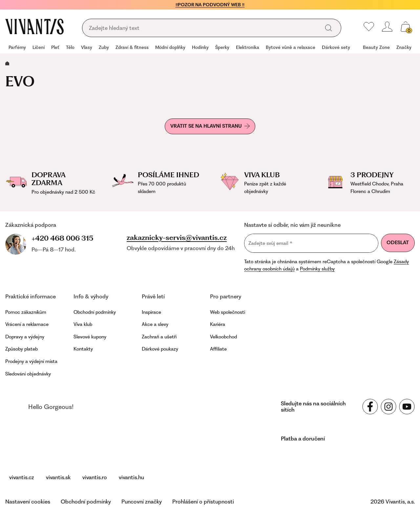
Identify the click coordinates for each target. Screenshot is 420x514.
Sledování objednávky (28, 374)
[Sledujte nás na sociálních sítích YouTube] (407, 407)
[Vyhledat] (328, 28)
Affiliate (218, 349)
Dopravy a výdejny (25, 337)
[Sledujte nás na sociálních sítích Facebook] (370, 407)
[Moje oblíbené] (369, 27)
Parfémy (17, 47)
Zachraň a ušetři (159, 337)
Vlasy (87, 47)
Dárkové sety (336, 47)
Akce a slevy (155, 324)
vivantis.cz (22, 477)
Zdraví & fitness (132, 47)
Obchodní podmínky (95, 312)
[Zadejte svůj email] (311, 243)
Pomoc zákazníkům (26, 312)
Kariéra (218, 324)
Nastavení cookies (28, 502)
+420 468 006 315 (62, 238)
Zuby (104, 47)
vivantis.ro (95, 477)
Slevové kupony (90, 337)
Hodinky (200, 47)
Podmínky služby (317, 269)
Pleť (55, 47)
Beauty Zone (376, 47)
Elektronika (248, 47)
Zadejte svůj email (270, 243)
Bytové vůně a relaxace (291, 47)
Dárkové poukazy (160, 349)
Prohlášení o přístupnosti (203, 502)
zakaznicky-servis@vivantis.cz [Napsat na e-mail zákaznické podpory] (177, 238)
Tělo (70, 47)
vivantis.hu (131, 477)
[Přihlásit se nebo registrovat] (387, 27)
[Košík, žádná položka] (406, 27)
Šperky (222, 47)
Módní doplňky (170, 47)
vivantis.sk (58, 477)
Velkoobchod (223, 337)
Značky (404, 47)
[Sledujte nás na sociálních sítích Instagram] (388, 407)
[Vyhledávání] (203, 28)
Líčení (39, 47)
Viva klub (83, 324)
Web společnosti (228, 312)
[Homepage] (34, 27)
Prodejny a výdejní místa (31, 361)
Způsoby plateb (21, 349)
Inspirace (151, 312)
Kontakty (83, 349)
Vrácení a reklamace (27, 324)
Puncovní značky (142, 502)
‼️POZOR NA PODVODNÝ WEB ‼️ (210, 5)
